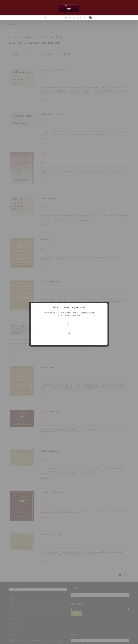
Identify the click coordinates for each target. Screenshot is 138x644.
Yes (69, 324)
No (69, 333)
